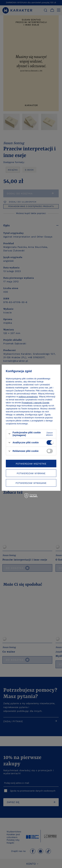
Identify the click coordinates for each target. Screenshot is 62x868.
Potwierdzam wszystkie (31, 463)
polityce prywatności (28, 396)
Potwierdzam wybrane (31, 473)
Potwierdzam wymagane (31, 483)
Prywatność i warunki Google (35, 402)
